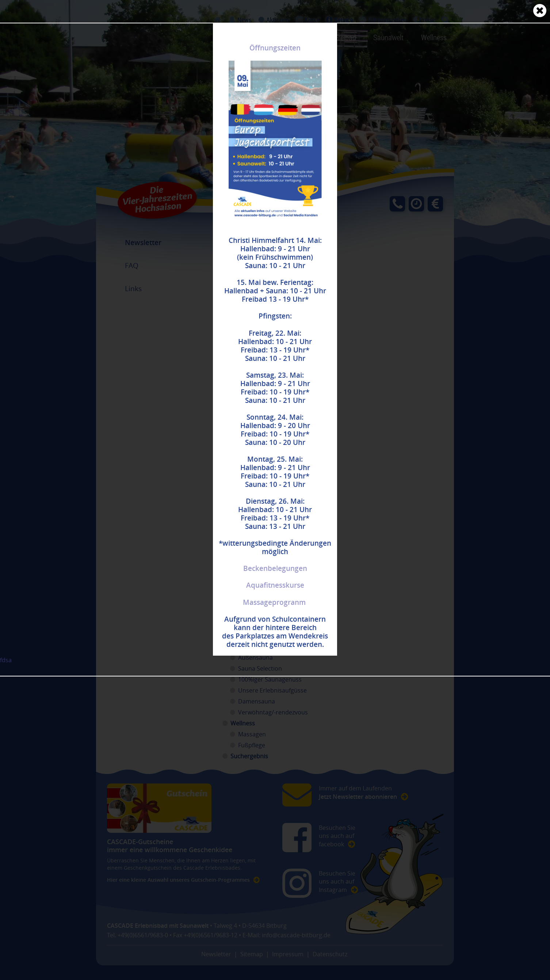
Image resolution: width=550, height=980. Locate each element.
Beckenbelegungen (275, 568)
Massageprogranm (274, 602)
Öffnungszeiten (275, 48)
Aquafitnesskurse (275, 585)
